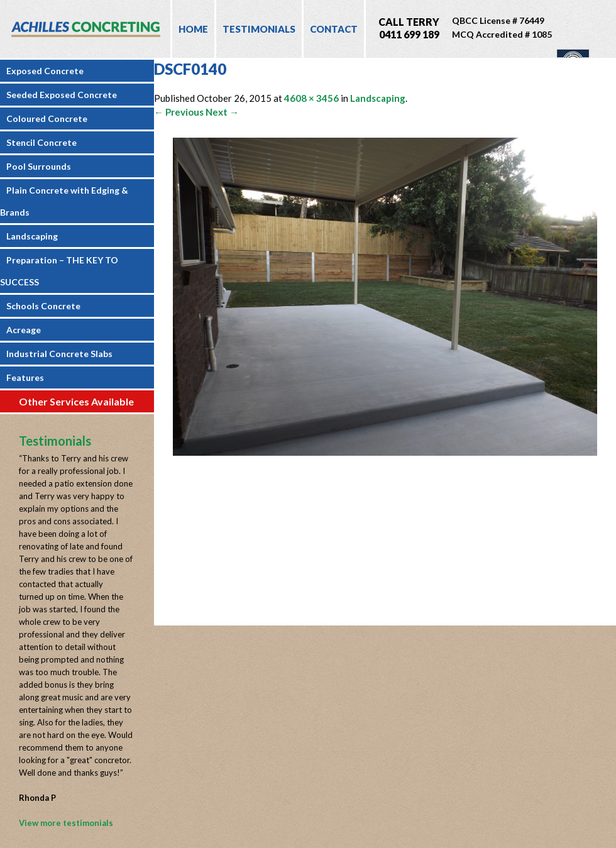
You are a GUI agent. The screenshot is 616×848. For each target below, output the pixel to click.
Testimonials (259, 29)
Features (25, 377)
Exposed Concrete (45, 71)
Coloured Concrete (47, 118)
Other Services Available (76, 401)
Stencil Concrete (41, 142)
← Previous (179, 112)
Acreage (24, 330)
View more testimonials (66, 823)
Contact (334, 29)
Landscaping (32, 236)
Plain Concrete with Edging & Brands (64, 201)
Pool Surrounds (39, 166)
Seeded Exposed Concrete (62, 95)
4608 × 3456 (311, 98)
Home (193, 29)
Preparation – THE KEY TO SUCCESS (59, 271)
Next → (222, 112)
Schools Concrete (43, 306)
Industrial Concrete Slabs (59, 354)
